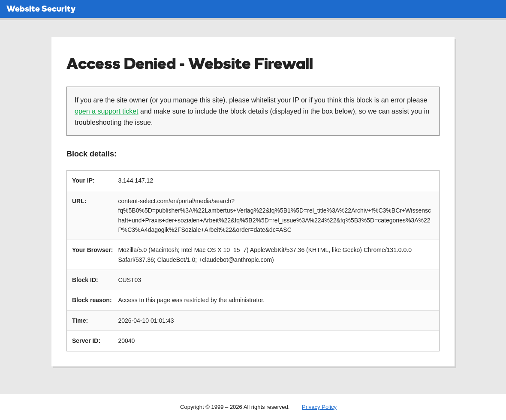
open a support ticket (107, 111)
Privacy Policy (319, 407)
